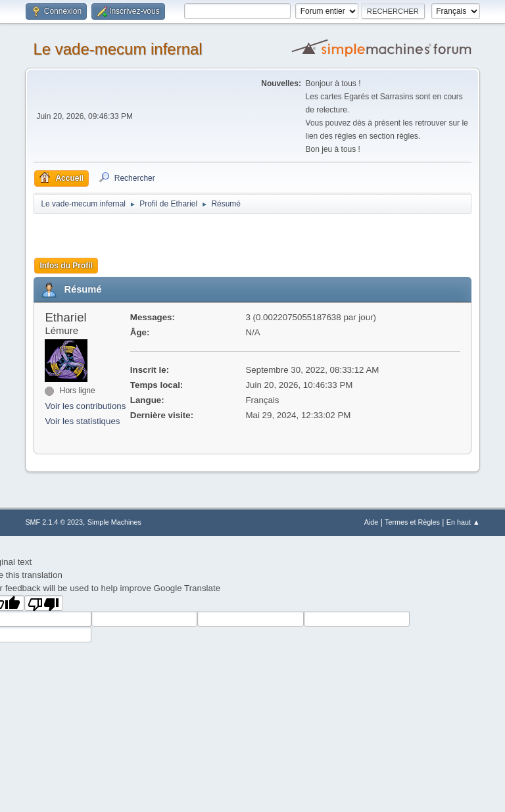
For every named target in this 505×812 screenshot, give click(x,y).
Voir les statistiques (82, 421)
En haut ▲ (463, 522)
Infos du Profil (66, 266)
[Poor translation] (44, 603)
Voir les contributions (85, 406)
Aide (372, 522)
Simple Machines (114, 522)
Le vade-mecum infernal (117, 49)
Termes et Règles (412, 522)
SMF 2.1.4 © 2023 (54, 522)
